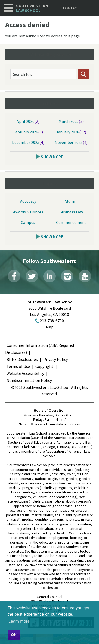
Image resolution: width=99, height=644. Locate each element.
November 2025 (69, 142)
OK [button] (14, 635)
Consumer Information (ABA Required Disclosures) (40, 349)
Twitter (32, 276)
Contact (71, 8)
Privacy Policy (55, 359)
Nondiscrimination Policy (29, 380)
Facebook (14, 276)
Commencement (71, 222)
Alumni (71, 201)
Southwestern (32, 8)
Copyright (44, 366)
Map (50, 327)
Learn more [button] (19, 621)
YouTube (85, 276)
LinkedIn (49, 276)
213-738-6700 (52, 321)
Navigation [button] (8, 8)
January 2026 (68, 132)
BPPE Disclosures (22, 359)
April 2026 (26, 121)
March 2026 (69, 121)
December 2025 (26, 142)
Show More (52, 157)
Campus (28, 222)
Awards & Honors (28, 212)
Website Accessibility (25, 373)
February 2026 (26, 132)
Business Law (71, 212)
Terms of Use (18, 366)
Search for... (23, 74)
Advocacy (28, 201)
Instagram (67, 276)
